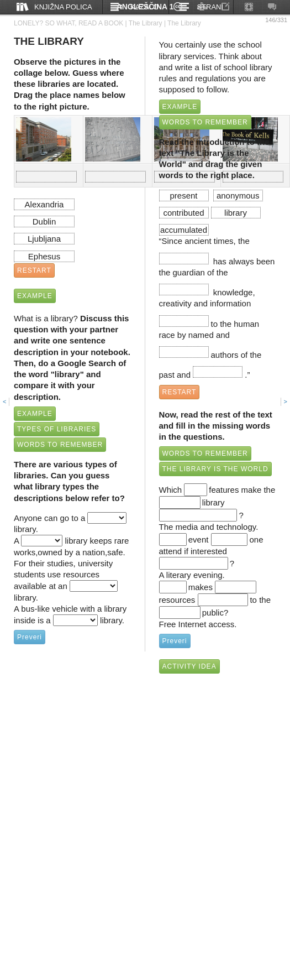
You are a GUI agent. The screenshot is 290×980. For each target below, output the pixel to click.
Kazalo (144, 7)
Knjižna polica (63, 7)
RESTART (34, 270)
